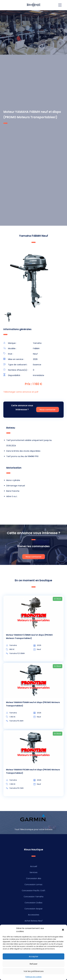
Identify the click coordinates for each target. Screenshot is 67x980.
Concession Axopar (33, 909)
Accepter (33, 956)
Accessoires (34, 915)
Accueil (34, 866)
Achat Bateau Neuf (34, 921)
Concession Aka (34, 878)
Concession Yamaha (33, 897)
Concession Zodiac (34, 903)
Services (33, 872)
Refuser (34, 964)
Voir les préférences (34, 971)
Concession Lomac (33, 884)
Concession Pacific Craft (33, 891)
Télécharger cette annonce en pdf (21, 392)
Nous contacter (48, 410)
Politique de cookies (33, 977)
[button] (63, 930)
